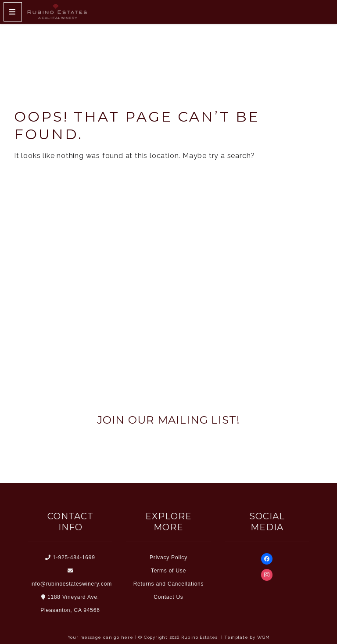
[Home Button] (57, 12)
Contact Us (168, 597)
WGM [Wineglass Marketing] (263, 637)
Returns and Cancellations (169, 584)
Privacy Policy (168, 558)
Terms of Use (168, 571)
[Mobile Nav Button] (13, 12)
